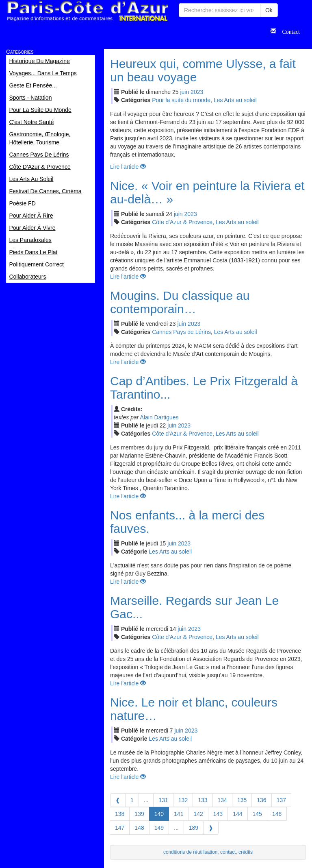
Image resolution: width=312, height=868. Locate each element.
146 (277, 814)
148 (139, 828)
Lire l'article (128, 167)
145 (257, 814)
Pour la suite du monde (181, 100)
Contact (288, 31)
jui (184, 92)
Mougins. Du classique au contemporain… (180, 302)
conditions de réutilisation (191, 852)
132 (183, 800)
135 (242, 800)
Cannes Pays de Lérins (181, 332)
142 (198, 814)
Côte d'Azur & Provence (182, 222)
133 (203, 800)
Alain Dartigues (159, 417)
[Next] (211, 828)
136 (261, 800)
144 (237, 814)
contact (228, 852)
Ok (269, 10)
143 (218, 814)
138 (120, 814)
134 (222, 800)
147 (120, 828)
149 (159, 828)
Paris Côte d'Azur (87, 11)
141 (179, 814)
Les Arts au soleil (235, 100)
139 (139, 814)
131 (163, 800)
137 (281, 800)
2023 (197, 92)
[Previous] (118, 800)
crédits (246, 852)
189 (194, 828)
